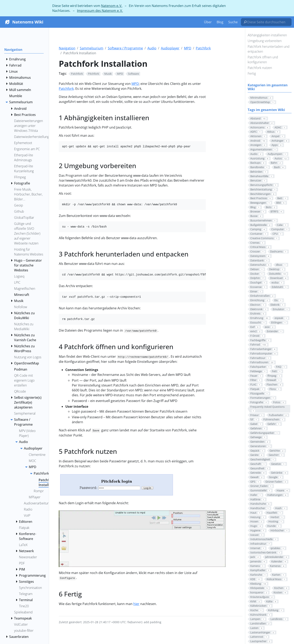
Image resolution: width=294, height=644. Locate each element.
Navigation (67, 48)
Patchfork (203, 48)
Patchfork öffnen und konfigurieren (263, 60)
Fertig (252, 73)
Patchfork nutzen (260, 68)
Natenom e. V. (112, 6)
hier (136, 604)
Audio (152, 48)
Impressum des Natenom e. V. (100, 11)
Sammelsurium (92, 48)
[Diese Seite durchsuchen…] (268, 22)
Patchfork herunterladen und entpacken (269, 49)
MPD (188, 48)
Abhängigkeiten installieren (267, 35)
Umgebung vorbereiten (265, 41)
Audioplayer (170, 48)
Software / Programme (125, 48)
